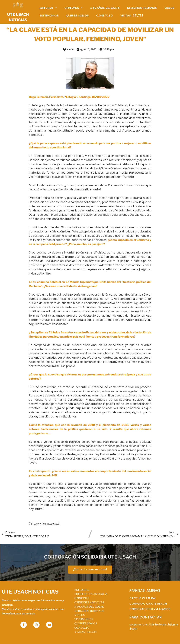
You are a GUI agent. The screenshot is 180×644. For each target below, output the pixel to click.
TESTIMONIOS (84, 619)
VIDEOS (80, 615)
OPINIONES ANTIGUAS (89, 602)
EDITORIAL (82, 590)
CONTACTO (82, 628)
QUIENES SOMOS (86, 623)
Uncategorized (51, 524)
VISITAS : (85, 632)
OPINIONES (82, 598)
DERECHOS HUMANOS (89, 611)
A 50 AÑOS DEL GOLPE (89, 607)
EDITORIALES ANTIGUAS (91, 594)
